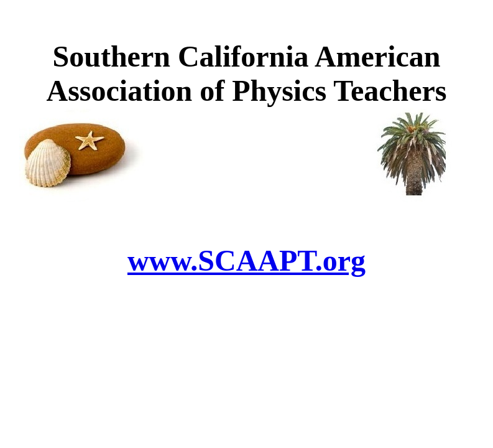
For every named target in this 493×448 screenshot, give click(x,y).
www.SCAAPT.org (246, 260)
